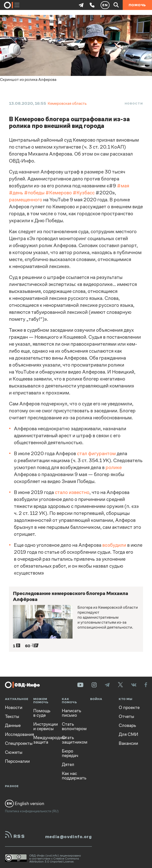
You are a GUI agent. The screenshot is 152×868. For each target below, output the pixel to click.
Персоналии (15, 761)
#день (16, 193)
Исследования (15, 734)
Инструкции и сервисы (44, 726)
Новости (134, 104)
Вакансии (128, 743)
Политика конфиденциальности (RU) (32, 811)
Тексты (12, 716)
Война (96, 699)
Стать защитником (72, 740)
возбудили (114, 545)
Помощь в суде (42, 713)
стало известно (72, 492)
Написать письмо (72, 713)
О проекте (129, 707)
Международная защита (44, 740)
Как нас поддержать (72, 776)
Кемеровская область (67, 103)
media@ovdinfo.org (69, 837)
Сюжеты (14, 752)
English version (25, 804)
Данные (13, 725)
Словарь (127, 725)
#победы (34, 193)
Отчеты (126, 716)
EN (105, 5)
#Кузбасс (84, 193)
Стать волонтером (72, 726)
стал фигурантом (96, 454)
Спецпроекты (15, 743)
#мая (123, 186)
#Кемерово (59, 193)
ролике (114, 467)
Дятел (68, 764)
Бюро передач (70, 753)
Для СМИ (128, 734)
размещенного (26, 200)
